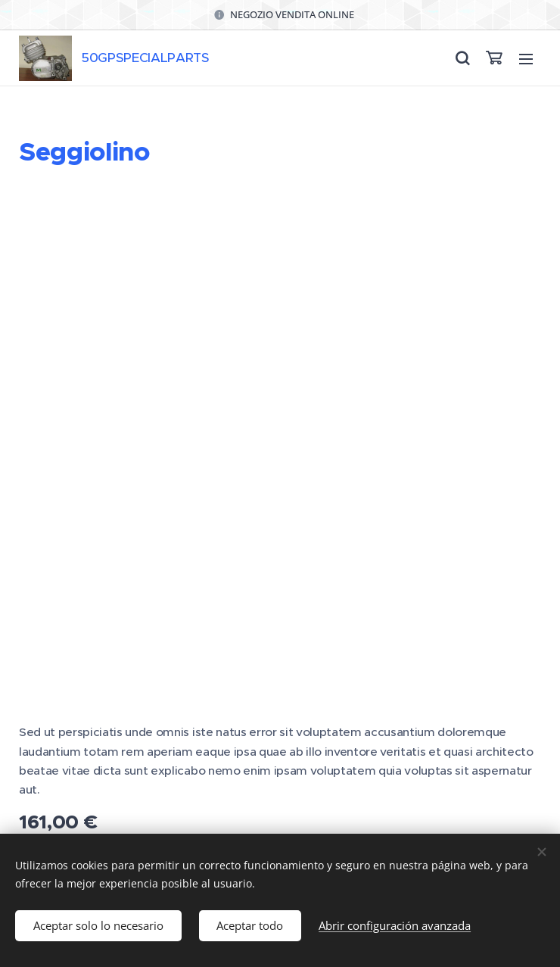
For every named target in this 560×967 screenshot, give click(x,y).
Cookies (280, 830)
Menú (526, 59)
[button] (462, 58)
